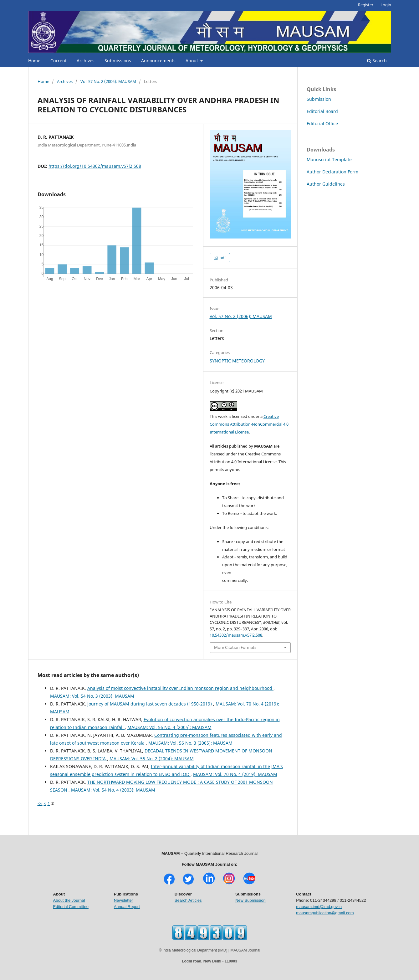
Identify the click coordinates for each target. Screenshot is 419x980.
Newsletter (123, 900)
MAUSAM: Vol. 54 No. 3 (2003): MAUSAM (92, 696)
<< (40, 803)
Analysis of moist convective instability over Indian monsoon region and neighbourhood (180, 688)
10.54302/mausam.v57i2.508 (236, 635)
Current (59, 61)
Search (377, 61)
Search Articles (188, 900)
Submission (319, 99)
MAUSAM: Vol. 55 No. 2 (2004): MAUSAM (152, 759)
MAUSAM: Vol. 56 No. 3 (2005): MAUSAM (190, 743)
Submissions (118, 61)
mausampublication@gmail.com (325, 913)
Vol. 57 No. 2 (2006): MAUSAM (108, 81)
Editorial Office (322, 123)
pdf (222, 258)
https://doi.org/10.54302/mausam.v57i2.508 (95, 166)
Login (386, 5)
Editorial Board (322, 111)
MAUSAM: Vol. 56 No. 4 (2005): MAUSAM (169, 727)
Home (34, 61)
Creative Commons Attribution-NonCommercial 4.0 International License (249, 424)
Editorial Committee (71, 907)
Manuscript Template (329, 159)
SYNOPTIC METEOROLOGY (237, 361)
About (192, 61)
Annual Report (127, 907)
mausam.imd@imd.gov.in (319, 907)
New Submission (250, 900)
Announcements (158, 61)
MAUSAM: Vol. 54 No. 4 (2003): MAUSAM (113, 790)
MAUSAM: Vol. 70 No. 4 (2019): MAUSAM (235, 774)
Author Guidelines (326, 184)
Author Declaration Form (332, 172)
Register (366, 5)
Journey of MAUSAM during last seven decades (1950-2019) (150, 704)
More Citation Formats (235, 647)
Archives (86, 61)
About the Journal (69, 900)
